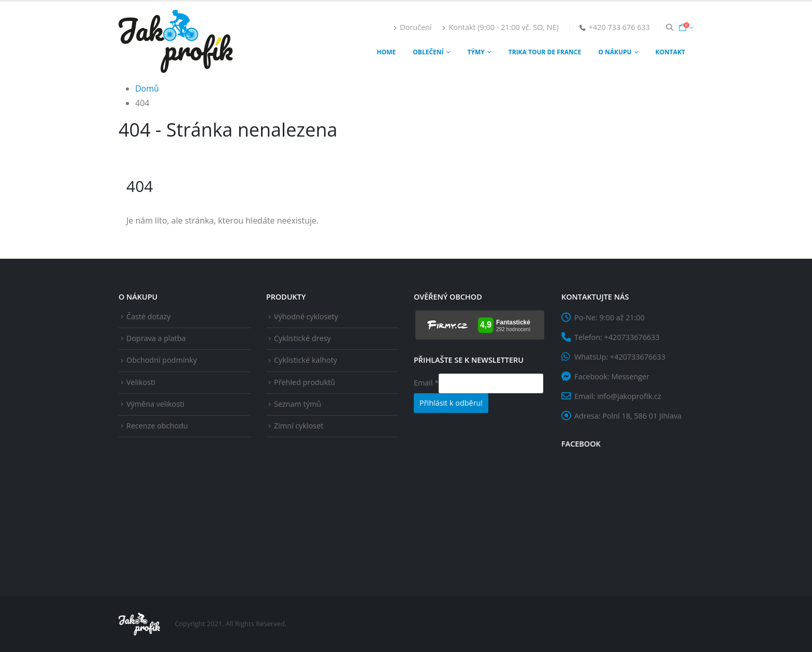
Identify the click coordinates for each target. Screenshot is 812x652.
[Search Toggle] (670, 27)
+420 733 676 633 (619, 27)
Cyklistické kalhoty (306, 360)
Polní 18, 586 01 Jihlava (642, 416)
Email (426, 383)
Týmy (476, 52)
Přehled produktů (304, 382)
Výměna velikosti (155, 404)
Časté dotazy (148, 316)
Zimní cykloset (299, 426)
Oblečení (428, 52)
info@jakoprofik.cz (629, 396)
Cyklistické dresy (302, 338)
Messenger (630, 376)
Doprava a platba (156, 338)
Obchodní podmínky (162, 360)
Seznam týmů (298, 404)
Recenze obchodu (157, 426)
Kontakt (670, 52)
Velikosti (141, 382)
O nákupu (615, 52)
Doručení (412, 27)
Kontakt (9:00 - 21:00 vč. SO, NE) (500, 27)
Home (387, 52)
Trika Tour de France (545, 52)
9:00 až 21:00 (622, 317)
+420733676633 (632, 337)
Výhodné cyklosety (306, 316)
